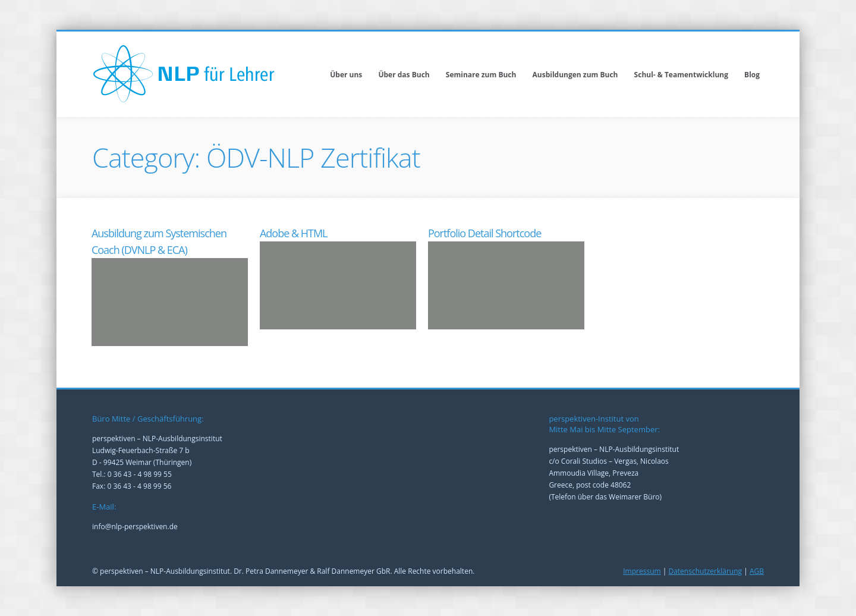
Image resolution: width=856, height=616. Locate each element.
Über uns (346, 75)
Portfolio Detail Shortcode (484, 233)
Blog (752, 75)
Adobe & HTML (294, 233)
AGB (757, 571)
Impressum (642, 571)
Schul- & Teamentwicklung (681, 75)
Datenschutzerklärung (705, 571)
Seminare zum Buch (481, 75)
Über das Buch (404, 75)
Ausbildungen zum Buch (575, 75)
